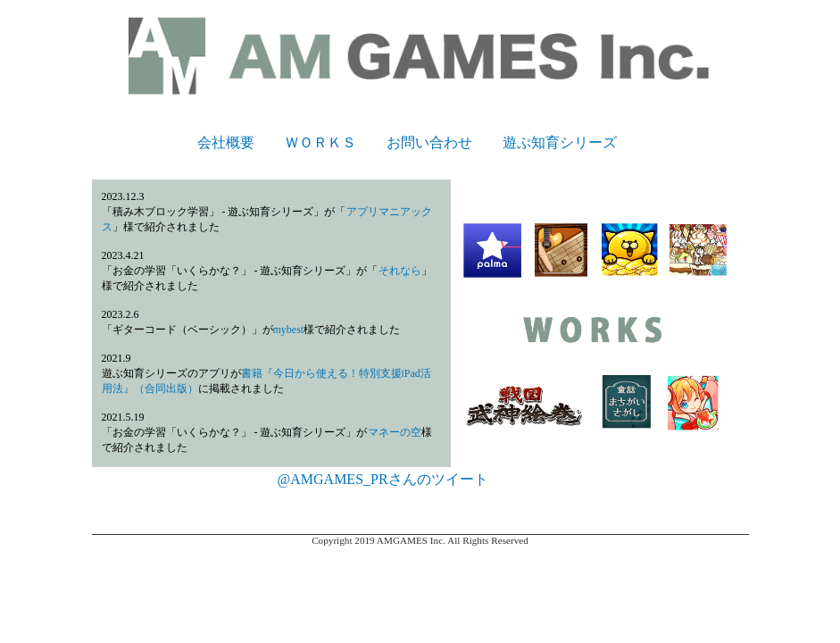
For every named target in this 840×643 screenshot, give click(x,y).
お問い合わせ (429, 142)
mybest (289, 330)
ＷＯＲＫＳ (320, 142)
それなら (400, 271)
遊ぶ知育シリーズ (560, 142)
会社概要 (226, 142)
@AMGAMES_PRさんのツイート (383, 479)
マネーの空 (395, 432)
